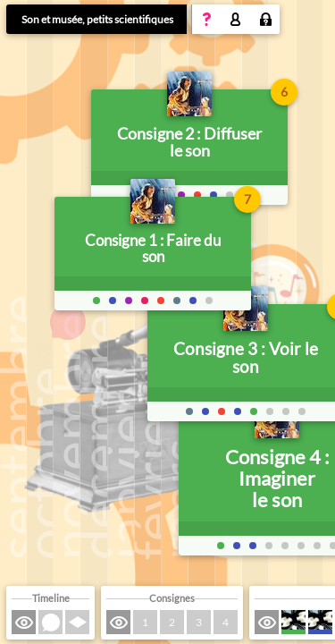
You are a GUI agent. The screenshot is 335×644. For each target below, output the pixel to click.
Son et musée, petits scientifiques (97, 19)
